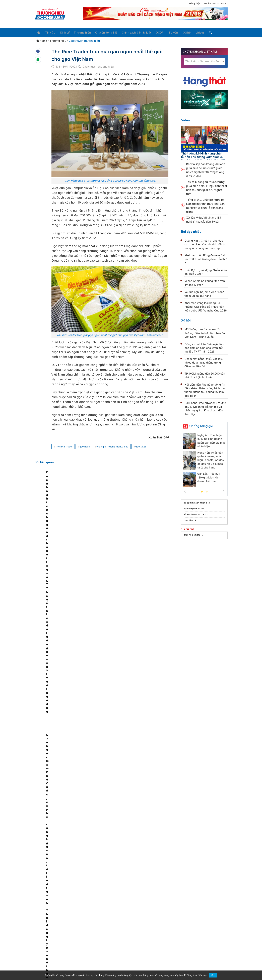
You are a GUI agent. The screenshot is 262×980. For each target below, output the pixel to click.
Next (224, 490)
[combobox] (204, 61)
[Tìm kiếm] (202, 32)
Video (186, 119)
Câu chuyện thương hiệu (84, 40)
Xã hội (180, 32)
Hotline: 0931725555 (215, 3)
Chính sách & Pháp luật (132, 32)
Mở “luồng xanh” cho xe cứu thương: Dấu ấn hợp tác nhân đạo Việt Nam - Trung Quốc (205, 332)
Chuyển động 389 (103, 32)
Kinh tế (62, 32)
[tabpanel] (54, 498)
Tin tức (49, 32)
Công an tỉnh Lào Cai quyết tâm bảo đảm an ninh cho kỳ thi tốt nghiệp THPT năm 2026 (204, 347)
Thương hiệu (79, 32)
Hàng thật (195, 3)
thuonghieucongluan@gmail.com (108, 940)
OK (213, 975)
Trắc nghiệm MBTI (193, 534)
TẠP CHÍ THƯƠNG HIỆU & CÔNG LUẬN (129, 969)
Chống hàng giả (201, 425)
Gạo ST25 (141, 446)
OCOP (155, 32)
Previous (185, 490)
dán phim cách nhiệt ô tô (197, 502)
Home (42, 40)
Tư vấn (168, 32)
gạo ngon (85, 446)
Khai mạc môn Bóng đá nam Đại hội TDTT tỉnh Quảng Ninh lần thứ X (206, 258)
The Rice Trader (64, 446)
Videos (192, 32)
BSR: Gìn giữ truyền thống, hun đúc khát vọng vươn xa (127, 799)
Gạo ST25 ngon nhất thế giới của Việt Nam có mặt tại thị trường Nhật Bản (90, 496)
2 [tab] (207, 491)
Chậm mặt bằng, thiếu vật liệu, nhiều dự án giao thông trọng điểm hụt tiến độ (204, 362)
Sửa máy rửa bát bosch (196, 514)
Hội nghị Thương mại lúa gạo (113, 446)
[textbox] (204, 61)
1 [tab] (202, 491)
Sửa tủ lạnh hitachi (194, 508)
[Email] (50, 942)
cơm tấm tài (190, 519)
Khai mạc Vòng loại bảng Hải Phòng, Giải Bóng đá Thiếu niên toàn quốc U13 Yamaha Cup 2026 (206, 306)
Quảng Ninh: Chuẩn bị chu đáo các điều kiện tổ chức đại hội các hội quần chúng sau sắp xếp (205, 244)
